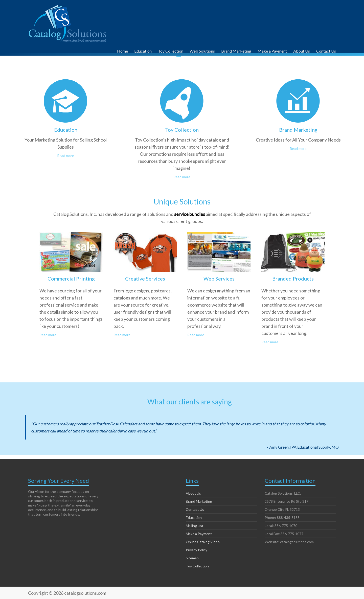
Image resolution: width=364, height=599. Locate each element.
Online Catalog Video (203, 542)
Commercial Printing (71, 279)
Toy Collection (171, 50)
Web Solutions (202, 50)
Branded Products (293, 279)
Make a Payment (272, 50)
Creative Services (145, 279)
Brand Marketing (236, 50)
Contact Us (326, 50)
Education (143, 50)
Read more (66, 156)
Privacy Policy (197, 550)
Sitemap (192, 558)
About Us (302, 50)
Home (122, 50)
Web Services (219, 279)
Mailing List (195, 526)
